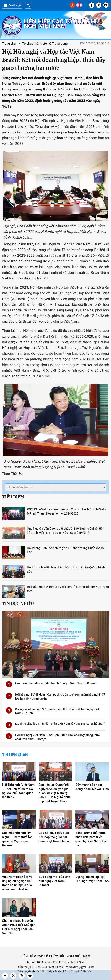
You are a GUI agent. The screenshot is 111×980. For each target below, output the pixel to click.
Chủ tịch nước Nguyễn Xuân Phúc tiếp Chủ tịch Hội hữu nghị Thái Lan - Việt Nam (19, 927)
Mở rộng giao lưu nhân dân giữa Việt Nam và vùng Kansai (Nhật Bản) (60, 724)
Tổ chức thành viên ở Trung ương (45, 44)
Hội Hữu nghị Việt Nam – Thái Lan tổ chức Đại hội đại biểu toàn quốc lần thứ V (18, 791)
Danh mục (12, 5)
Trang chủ (9, 44)
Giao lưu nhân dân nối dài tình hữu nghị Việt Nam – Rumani (56, 683)
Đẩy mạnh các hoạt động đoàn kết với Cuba (92, 787)
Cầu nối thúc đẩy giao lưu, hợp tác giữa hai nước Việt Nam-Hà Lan (55, 837)
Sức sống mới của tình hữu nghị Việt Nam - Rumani (54, 881)
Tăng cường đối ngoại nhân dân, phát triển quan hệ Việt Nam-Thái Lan (91, 839)
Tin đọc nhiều (18, 603)
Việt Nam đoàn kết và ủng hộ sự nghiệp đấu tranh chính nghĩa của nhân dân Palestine (17, 883)
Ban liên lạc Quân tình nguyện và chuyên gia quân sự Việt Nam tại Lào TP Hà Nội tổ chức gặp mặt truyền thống (55, 793)
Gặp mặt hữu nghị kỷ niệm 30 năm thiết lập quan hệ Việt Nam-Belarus (17, 839)
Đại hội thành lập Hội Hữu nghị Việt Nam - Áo (92, 879)
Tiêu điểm (13, 497)
